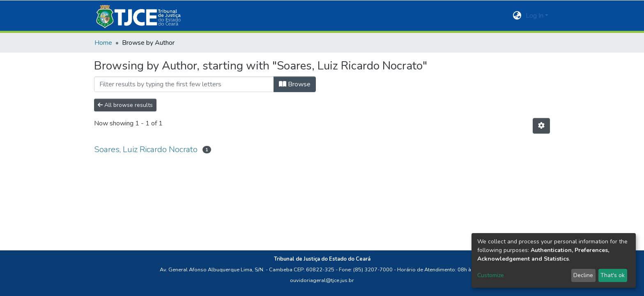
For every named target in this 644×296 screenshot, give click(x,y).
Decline (583, 275)
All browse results (125, 105)
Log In (535, 16)
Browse (295, 84)
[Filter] (184, 84)
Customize (491, 275)
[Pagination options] (541, 126)
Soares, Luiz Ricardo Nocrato (146, 149)
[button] (517, 16)
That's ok (613, 275)
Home (103, 43)
